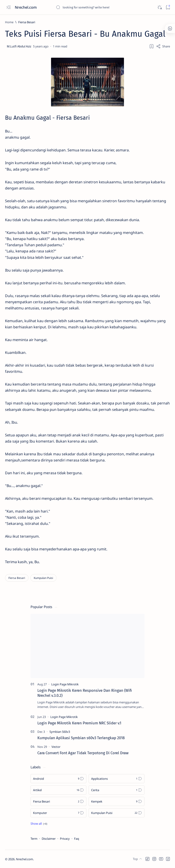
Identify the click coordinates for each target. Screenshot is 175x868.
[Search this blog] (90, 7)
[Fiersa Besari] (27, 22)
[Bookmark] (168, 7)
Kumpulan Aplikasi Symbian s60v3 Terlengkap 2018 (81, 738)
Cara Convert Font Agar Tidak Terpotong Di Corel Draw (83, 753)
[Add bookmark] (152, 46)
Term (34, 839)
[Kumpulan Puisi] (43, 578)
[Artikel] (58, 790)
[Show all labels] (39, 824)
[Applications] (117, 779)
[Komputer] (58, 813)
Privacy (65, 839)
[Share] (163, 46)
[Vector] (56, 747)
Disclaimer (49, 839)
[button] (147, 859)
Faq (77, 839)
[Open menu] (9, 7)
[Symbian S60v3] (60, 732)
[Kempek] (117, 801)
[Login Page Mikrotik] (65, 684)
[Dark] (159, 7)
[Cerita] (117, 790)
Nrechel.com (26, 7)
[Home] (9, 22)
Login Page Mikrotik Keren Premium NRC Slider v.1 (79, 723)
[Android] (58, 779)
